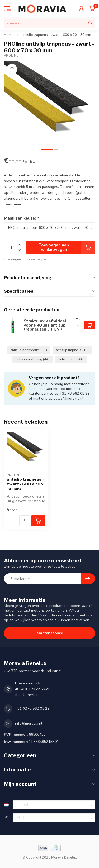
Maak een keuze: (21, 218)
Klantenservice (50, 633)
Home (9, 35)
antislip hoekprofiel (29, 350)
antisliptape (71, 359)
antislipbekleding (32, 359)
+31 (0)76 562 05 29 (32, 709)
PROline (11, 56)
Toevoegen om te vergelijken (26, 259)
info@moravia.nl (29, 724)
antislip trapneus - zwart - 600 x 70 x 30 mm (56, 35)
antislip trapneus (72, 350)
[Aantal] (25, 521)
